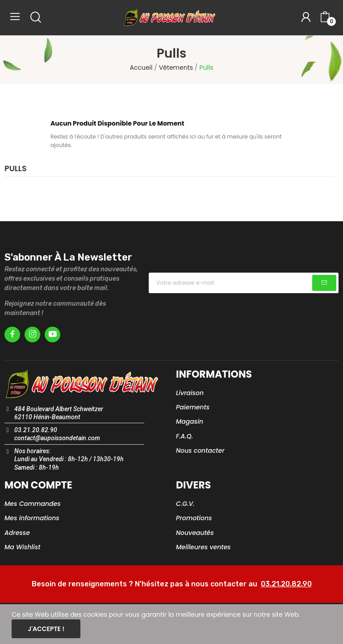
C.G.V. (185, 504)
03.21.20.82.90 (286, 584)
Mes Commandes (33, 504)
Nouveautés (195, 533)
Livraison (190, 393)
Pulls (16, 169)
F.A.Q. (184, 436)
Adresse (17, 533)
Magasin (190, 421)
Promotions (194, 518)
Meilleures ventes (203, 547)
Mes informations (32, 518)
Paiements (193, 407)
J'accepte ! (46, 629)
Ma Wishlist (22, 547)
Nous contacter (200, 450)
